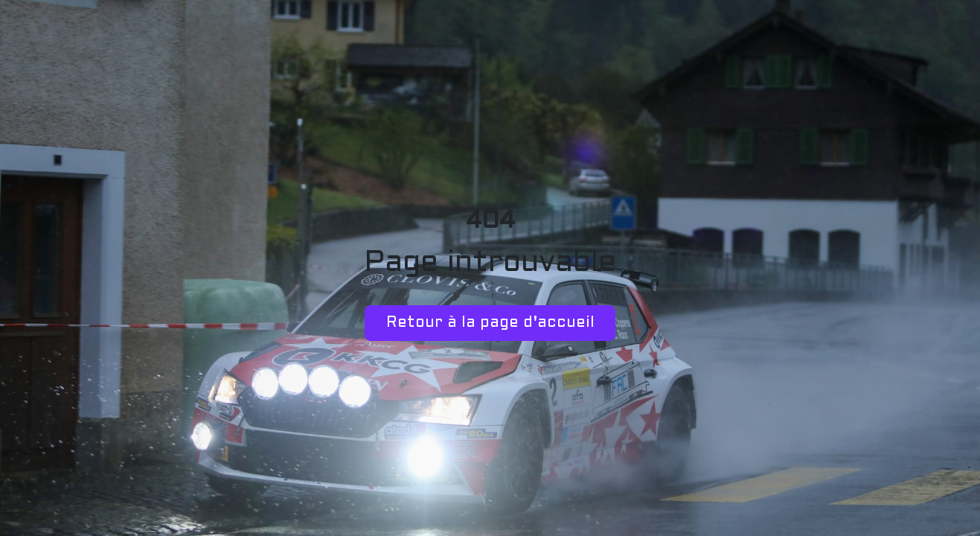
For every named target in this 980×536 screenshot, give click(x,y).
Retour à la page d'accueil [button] (490, 323)
